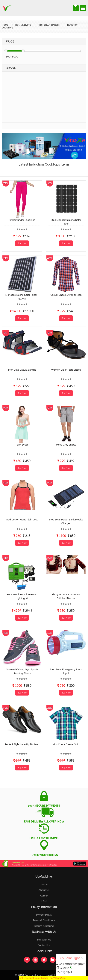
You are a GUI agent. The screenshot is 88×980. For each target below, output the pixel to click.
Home (44, 884)
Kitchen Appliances (49, 25)
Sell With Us (44, 939)
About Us (44, 890)
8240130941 (64, 972)
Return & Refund (44, 926)
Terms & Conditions (44, 920)
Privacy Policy (44, 915)
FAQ (44, 901)
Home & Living (23, 25)
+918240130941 (75, 964)
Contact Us (44, 945)
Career (44, 895)
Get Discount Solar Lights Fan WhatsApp (42, 978)
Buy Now (22, 243)
